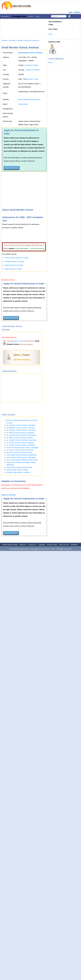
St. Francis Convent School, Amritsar (20, 450)
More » (38, 16)
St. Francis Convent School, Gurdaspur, (21, 445)
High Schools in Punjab (13, 269)
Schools (4, 40)
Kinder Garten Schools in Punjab (17, 258)
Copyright (42, 545)
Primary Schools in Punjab (14, 261)
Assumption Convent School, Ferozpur (20, 428)
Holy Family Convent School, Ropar (19, 467)
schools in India (33, 79)
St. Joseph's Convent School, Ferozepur (21, 430)
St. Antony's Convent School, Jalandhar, (21, 425)
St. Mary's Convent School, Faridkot (20, 438)
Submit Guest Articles (10, 545)
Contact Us (32, 545)
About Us (23, 545)
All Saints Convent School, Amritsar (19, 452)
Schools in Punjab (16, 40)
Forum (31, 16)
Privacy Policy (52, 545)
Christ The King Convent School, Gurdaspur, (23, 447)
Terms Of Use (64, 545)
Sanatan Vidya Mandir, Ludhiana (18, 472)
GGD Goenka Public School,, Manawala (21, 457)
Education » (5, 16)
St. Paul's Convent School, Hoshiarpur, (21, 433)
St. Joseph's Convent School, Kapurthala (21, 440)
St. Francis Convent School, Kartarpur (20, 443)
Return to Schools (8, 495)
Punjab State (23, 104)
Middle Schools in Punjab (14, 265)
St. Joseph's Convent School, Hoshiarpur (21, 435)
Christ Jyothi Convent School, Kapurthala (21, 455)
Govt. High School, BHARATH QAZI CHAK (22, 460)
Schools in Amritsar (31, 40)
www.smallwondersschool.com (29, 99)
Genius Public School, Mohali (17, 470)
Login (70, 12)
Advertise (74, 545)
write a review (19, 341)
